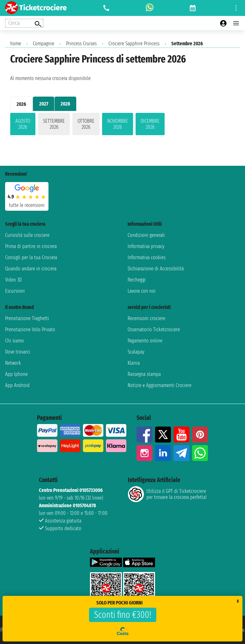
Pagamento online (145, 341)
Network (13, 363)
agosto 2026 (23, 124)
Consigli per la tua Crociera (31, 257)
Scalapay (136, 352)
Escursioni (15, 291)
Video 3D (13, 280)
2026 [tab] (21, 104)
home (16, 44)
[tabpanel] (122, 125)
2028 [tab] (65, 104)
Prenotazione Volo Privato (30, 329)
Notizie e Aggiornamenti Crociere (160, 385)
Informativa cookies (147, 257)
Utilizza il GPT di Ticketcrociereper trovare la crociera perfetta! (167, 494)
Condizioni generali (146, 235)
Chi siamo (15, 341)
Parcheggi (137, 280)
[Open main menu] (236, 23)
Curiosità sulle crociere (27, 235)
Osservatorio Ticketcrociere (154, 329)
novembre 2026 (118, 124)
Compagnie (44, 44)
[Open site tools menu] (236, 8)
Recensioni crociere (146, 318)
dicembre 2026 (150, 124)
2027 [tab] (44, 104)
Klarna (134, 363)
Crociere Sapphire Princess (134, 44)
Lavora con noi (142, 291)
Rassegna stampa (144, 374)
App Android (17, 385)
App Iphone (16, 374)
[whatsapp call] (150, 8)
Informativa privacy (146, 246)
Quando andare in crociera (31, 269)
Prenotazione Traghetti (27, 318)
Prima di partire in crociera (31, 246)
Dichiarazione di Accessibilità (156, 269)
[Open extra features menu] (24, 23)
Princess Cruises (81, 44)
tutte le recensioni (27, 205)
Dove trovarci (18, 352)
